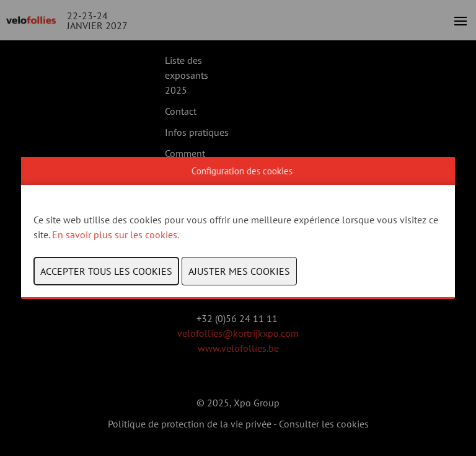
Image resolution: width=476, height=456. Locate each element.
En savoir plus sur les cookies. (117, 235)
